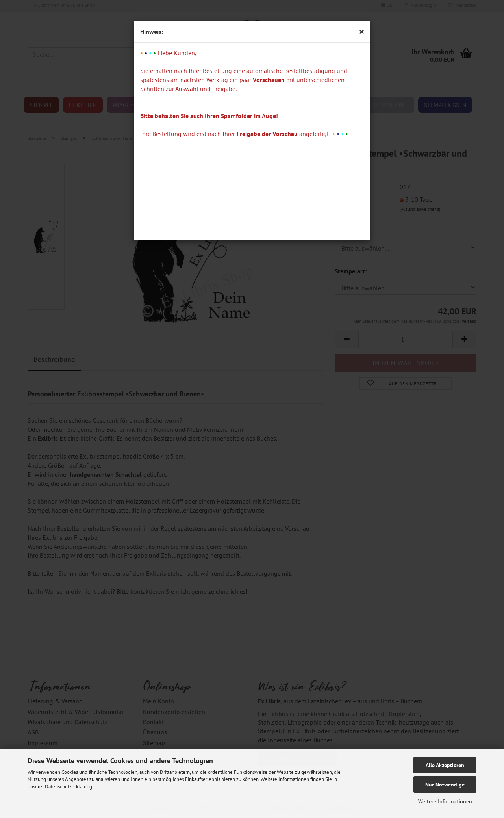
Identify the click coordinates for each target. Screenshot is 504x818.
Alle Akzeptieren (445, 765)
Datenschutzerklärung (69, 787)
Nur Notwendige (445, 785)
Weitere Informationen (445, 801)
